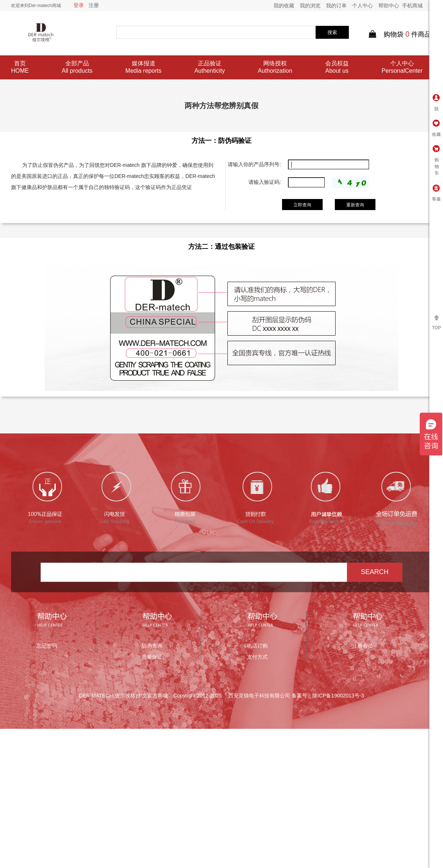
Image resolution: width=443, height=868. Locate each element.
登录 (79, 5)
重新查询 (355, 205)
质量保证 (152, 657)
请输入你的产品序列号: (254, 164)
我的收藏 (284, 6)
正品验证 (210, 67)
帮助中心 (389, 6)
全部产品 (77, 67)
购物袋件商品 (400, 34)
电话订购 (257, 646)
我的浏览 (310, 6)
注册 (94, 5)
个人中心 (363, 6)
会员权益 (337, 67)
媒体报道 (144, 67)
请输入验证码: (265, 182)
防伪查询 (152, 646)
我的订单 (336, 6)
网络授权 (275, 67)
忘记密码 (47, 646)
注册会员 (363, 646)
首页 (20, 67)
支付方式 (257, 657)
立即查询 (302, 205)
